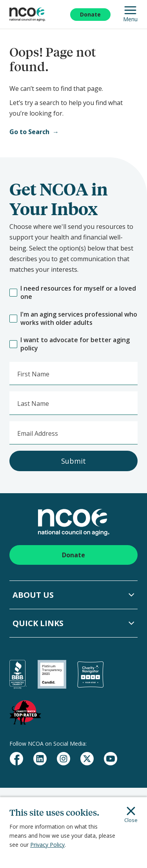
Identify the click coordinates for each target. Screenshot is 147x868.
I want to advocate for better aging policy (70, 344)
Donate (90, 14)
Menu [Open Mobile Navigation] (130, 14)
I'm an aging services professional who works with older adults (73, 319)
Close (131, 815)
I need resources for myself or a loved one (73, 293)
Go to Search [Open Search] (29, 132)
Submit (73, 461)
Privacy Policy (47, 845)
